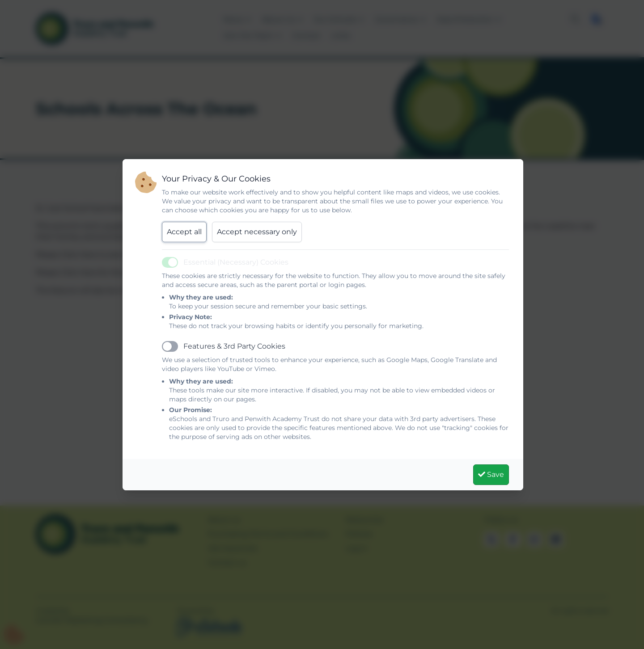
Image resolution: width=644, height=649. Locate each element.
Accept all (184, 232)
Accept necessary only (257, 232)
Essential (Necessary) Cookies (236, 262)
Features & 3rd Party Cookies (234, 346)
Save (491, 474)
